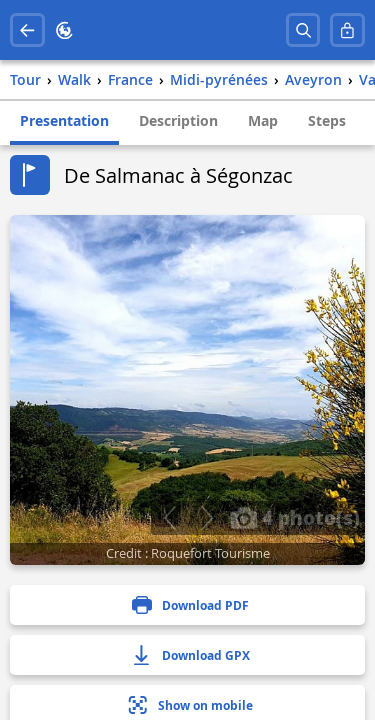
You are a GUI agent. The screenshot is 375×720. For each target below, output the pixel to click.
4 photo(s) (295, 517)
